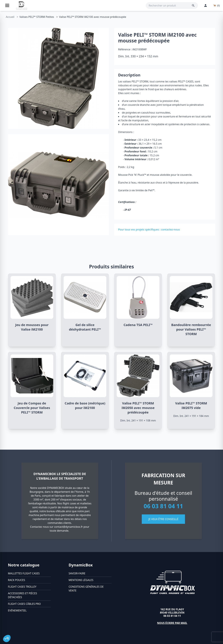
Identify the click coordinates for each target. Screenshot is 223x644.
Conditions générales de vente (86, 589)
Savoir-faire (77, 573)
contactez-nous (170, 230)
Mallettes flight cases (24, 573)
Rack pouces (17, 580)
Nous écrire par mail (172, 623)
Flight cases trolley (22, 587)
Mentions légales (81, 580)
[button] (7, 638)
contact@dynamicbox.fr (68, 527)
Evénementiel (17, 610)
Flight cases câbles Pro (24, 604)
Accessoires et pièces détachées (22, 595)
